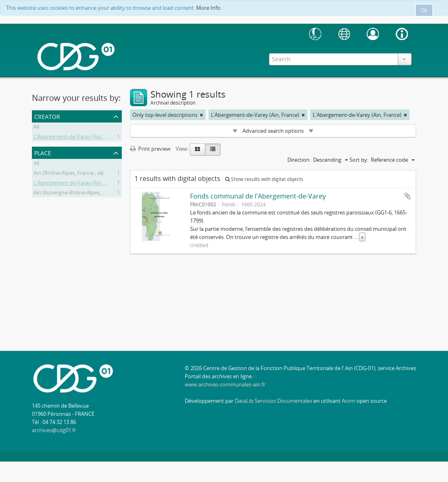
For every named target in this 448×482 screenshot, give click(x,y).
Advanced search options (273, 131)
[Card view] (197, 150)
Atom (348, 401)
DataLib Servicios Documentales (273, 401)
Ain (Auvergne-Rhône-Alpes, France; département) (94, 194)
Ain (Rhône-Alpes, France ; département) (82, 174)
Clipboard (406, 58)
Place (43, 152)
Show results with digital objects (264, 179)
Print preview (150, 149)
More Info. (209, 8)
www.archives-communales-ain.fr (225, 384)
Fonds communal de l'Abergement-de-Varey (258, 196)
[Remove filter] (202, 115)
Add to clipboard (408, 196)
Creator (47, 116)
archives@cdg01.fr (54, 430)
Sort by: (359, 160)
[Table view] (213, 150)
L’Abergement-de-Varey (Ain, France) (78, 138)
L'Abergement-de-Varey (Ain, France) (78, 184)
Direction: (299, 160)
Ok (424, 10)
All (36, 128)
